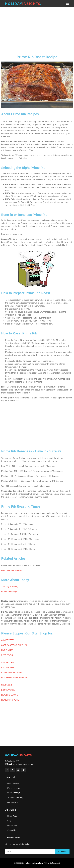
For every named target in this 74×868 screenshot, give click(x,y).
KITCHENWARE (8, 690)
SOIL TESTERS (8, 663)
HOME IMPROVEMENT (11, 700)
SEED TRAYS (7, 655)
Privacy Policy (13, 825)
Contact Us (12, 830)
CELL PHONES (8, 668)
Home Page (12, 816)
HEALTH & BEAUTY (10, 695)
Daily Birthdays (14, 793)
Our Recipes (12, 802)
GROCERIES (6, 685)
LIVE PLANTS (7, 650)
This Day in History (10, 587)
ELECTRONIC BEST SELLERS (14, 678)
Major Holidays (14, 788)
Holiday (23, 4)
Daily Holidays (13, 783)
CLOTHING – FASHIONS (12, 673)
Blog (9, 821)
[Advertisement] (37, 29)
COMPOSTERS (8, 640)
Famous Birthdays (9, 592)
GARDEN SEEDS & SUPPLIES (14, 645)
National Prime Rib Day (11, 570)
